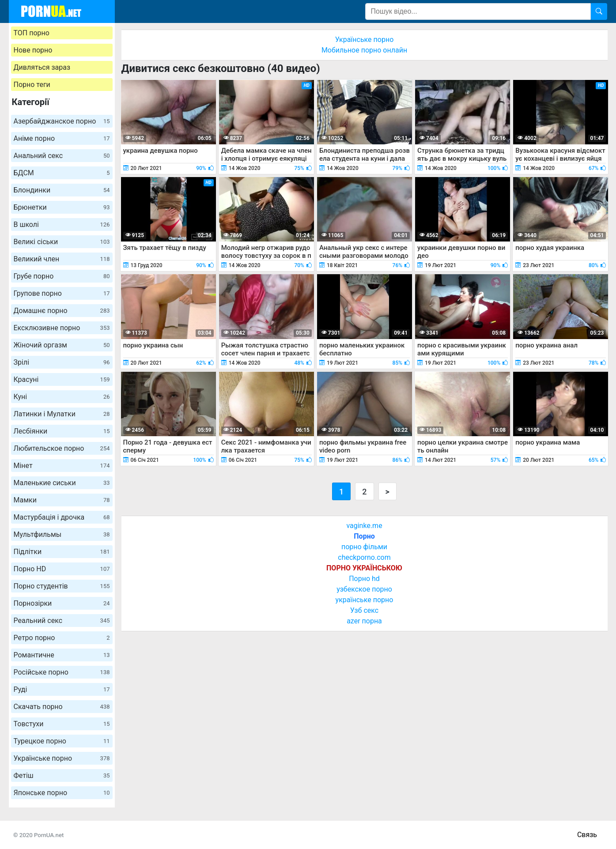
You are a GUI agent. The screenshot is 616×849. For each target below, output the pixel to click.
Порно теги (32, 85)
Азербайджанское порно (62, 121)
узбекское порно (364, 589)
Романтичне (62, 655)
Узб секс (364, 610)
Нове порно (33, 50)
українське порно (365, 600)
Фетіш (62, 775)
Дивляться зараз (42, 67)
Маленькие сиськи (62, 483)
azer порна (364, 621)
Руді (62, 689)
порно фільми (364, 547)
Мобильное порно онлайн (364, 50)
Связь (587, 835)
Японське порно (62, 793)
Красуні (62, 379)
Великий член (62, 259)
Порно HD (62, 569)
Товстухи (62, 724)
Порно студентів (62, 586)
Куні (62, 397)
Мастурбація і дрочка (62, 517)
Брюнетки (62, 207)
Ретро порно (62, 638)
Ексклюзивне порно (62, 328)
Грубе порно (62, 276)
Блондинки (62, 190)
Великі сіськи (62, 242)
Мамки (62, 500)
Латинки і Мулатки (62, 414)
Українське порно (62, 758)
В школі (62, 225)
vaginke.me (364, 526)
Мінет (62, 466)
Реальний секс (62, 621)
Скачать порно (62, 707)
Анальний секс (62, 156)
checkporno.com (364, 557)
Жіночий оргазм (62, 345)
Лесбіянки (62, 431)
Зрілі (62, 362)
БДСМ (62, 173)
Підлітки (62, 552)
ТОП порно (32, 33)
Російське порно (62, 672)
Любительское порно (62, 448)
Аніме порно (62, 138)
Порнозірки (62, 603)
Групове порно (62, 293)
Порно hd (364, 579)
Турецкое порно (62, 741)
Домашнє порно (62, 311)
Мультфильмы (62, 534)
